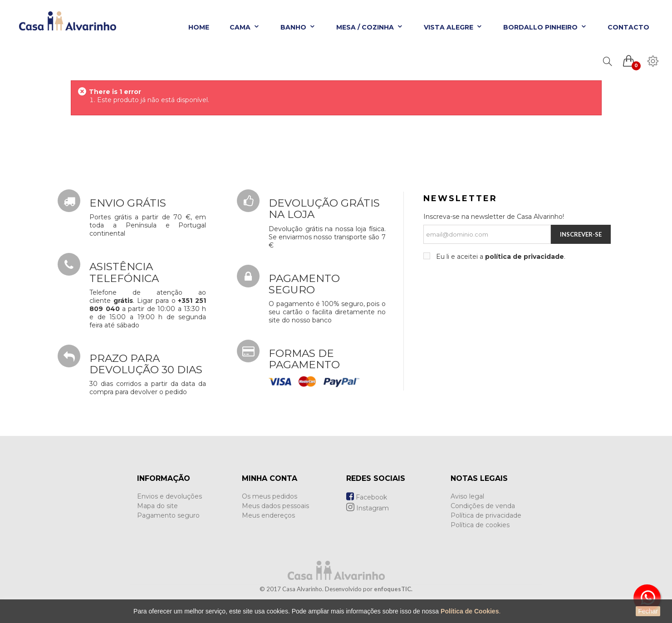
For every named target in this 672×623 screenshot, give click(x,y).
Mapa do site (157, 506)
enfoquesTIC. (393, 589)
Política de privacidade (486, 515)
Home (199, 27)
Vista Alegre (453, 27)
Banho (298, 27)
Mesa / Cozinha (370, 27)
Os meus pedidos (270, 496)
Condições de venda (483, 506)
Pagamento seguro (168, 515)
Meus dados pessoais (275, 506)
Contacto (628, 27)
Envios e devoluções (169, 496)
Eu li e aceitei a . (500, 257)
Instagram (368, 508)
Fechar (648, 611)
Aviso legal (467, 496)
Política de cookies (480, 525)
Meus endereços (268, 515)
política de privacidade (525, 257)
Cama (245, 27)
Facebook (367, 497)
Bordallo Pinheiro (545, 27)
